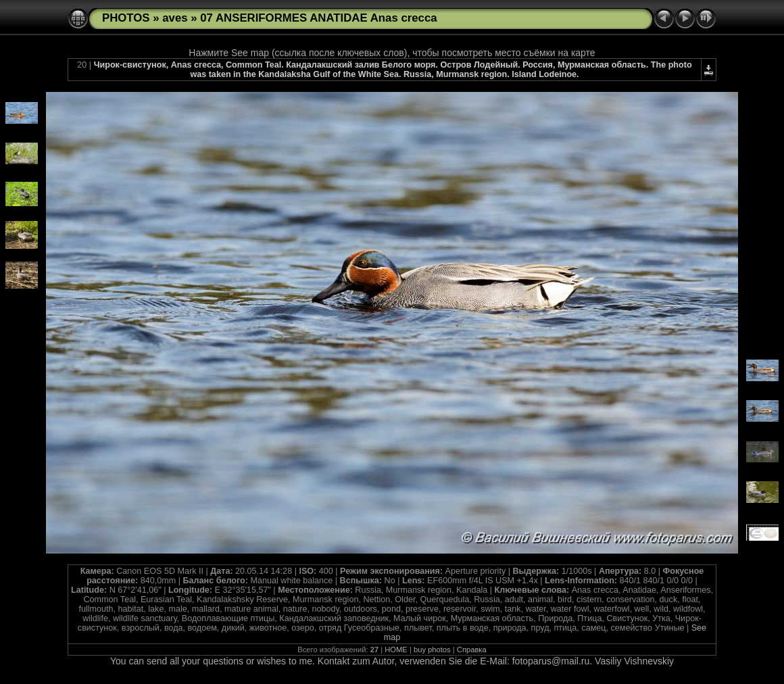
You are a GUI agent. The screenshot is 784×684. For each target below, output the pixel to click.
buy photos (432, 650)
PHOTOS (126, 18)
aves (175, 18)
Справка (472, 650)
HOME (396, 650)
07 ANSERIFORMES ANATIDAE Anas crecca (318, 18)
